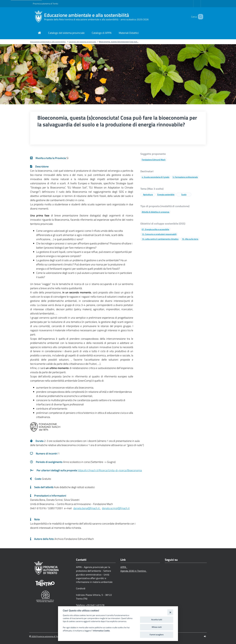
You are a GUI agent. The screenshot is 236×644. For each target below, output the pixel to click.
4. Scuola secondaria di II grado (155, 177)
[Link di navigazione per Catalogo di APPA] (102, 33)
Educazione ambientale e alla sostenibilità (87, 15)
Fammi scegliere (157, 635)
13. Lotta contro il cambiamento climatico (160, 239)
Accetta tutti (157, 620)
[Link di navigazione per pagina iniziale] (39, 33)
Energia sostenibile (166, 194)
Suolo (184, 194)
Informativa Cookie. (101, 631)
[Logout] (205, 636)
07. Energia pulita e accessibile (155, 229)
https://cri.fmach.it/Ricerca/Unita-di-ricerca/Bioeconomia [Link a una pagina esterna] (110, 470)
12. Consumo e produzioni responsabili (159, 234)
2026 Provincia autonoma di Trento (45, 636)
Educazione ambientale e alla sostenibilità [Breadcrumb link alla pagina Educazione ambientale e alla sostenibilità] (48, 42)
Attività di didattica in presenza (155, 212)
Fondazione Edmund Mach (154, 160)
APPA (124, 567)
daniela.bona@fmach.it (87, 508)
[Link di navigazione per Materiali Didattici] (129, 33)
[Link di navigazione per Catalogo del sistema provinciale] (66, 33)
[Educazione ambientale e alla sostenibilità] (38, 17)
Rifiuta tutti (157, 627)
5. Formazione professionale (185, 177)
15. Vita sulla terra (190, 239)
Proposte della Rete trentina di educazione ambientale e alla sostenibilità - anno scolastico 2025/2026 (96, 19)
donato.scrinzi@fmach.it (116, 508)
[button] (200, 17)
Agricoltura (148, 194)
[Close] (170, 612)
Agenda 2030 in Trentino (134, 571)
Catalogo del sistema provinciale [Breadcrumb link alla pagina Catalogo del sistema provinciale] (83, 42)
